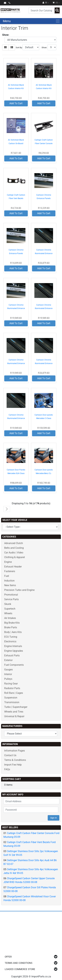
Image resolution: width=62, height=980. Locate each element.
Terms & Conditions (15, 760)
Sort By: (19, 47)
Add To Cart (16, 103)
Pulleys (8, 679)
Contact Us (10, 755)
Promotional (11, 595)
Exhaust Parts (12, 655)
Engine (8, 562)
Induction (9, 581)
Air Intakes (10, 618)
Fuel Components (14, 665)
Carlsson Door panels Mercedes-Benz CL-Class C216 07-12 (44, 473)
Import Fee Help (13, 765)
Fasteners (10, 571)
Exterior (8, 660)
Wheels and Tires (14, 712)
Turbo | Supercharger (16, 707)
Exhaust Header (13, 567)
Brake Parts (11, 627)
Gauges (8, 670)
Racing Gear (11, 684)
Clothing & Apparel (15, 557)
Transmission (12, 702)
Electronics (10, 641)
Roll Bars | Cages (14, 693)
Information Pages (15, 751)
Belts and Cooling (14, 548)
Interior (8, 674)
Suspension (11, 698)
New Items (10, 585)
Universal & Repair (14, 716)
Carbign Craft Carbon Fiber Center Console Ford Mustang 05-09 (44, 143)
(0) (56, 3)
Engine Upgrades (14, 651)
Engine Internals (13, 646)
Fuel (7, 576)
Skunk (8, 604)
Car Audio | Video (14, 553)
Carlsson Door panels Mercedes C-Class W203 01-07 (44, 418)
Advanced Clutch (14, 543)
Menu (7, 21)
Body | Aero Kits (13, 632)
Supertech (10, 609)
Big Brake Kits (12, 623)
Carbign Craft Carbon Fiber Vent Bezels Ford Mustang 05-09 (16, 198)
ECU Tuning (11, 637)
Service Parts (11, 599)
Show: (44, 47)
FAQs (7, 769)
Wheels (8, 613)
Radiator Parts (12, 688)
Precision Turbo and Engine (19, 590)
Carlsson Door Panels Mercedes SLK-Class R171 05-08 (16, 473)
